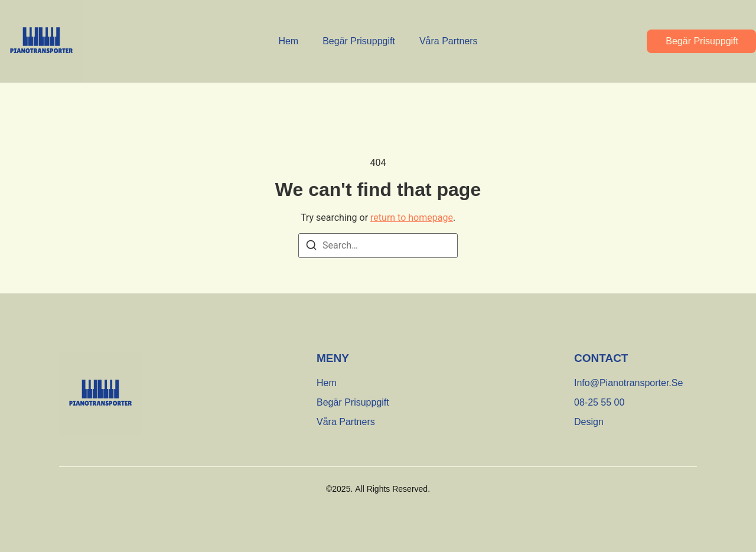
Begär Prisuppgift (359, 41)
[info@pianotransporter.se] (628, 383)
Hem (288, 41)
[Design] (589, 422)
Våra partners (449, 41)
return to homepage (412, 218)
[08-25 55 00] (599, 403)
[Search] (311, 247)
